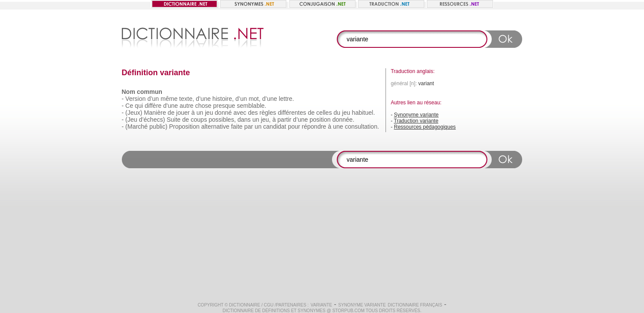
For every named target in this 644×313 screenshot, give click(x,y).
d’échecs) (152, 120)
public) (158, 127)
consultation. (362, 127)
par (248, 127)
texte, (187, 99)
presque (224, 106)
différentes (292, 113)
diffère (153, 106)
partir (285, 120)
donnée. (344, 120)
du (337, 113)
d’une (203, 99)
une (338, 127)
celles (324, 113)
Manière (155, 113)
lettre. (287, 99)
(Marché (136, 127)
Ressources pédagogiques (425, 127)
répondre (314, 127)
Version (136, 99)
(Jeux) (134, 113)
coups (199, 120)
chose (203, 106)
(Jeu (131, 120)
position (320, 120)
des (253, 113)
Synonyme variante (416, 115)
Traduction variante (416, 121)
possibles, (222, 120)
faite (237, 127)
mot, (254, 99)
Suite (174, 120)
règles (268, 113)
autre (187, 106)
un (200, 113)
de (171, 113)
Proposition (184, 127)
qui (139, 106)
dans (244, 120)
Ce (129, 106)
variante (321, 305)
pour (294, 127)
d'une (171, 106)
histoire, (223, 99)
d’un (153, 99)
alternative (215, 127)
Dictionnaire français (415, 305)
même (169, 99)
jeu (209, 113)
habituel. (364, 113)
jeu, (266, 120)
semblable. (252, 106)
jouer (183, 113)
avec (240, 113)
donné (223, 113)
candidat (275, 127)
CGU (268, 305)
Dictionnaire (245, 305)
